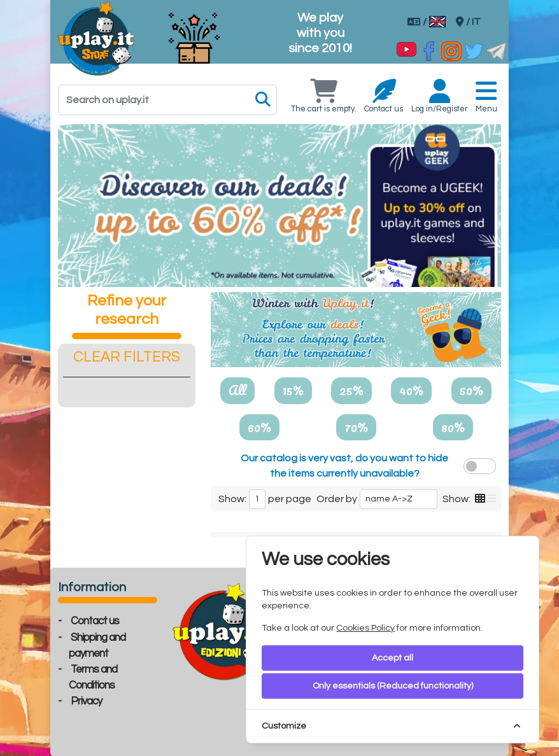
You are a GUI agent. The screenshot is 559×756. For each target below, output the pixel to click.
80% (453, 427)
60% (259, 427)
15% (293, 390)
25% (351, 390)
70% (356, 427)
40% (411, 390)
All (237, 390)
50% (471, 390)
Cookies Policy (365, 628)
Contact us (95, 621)
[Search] (167, 100)
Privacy (86, 701)
